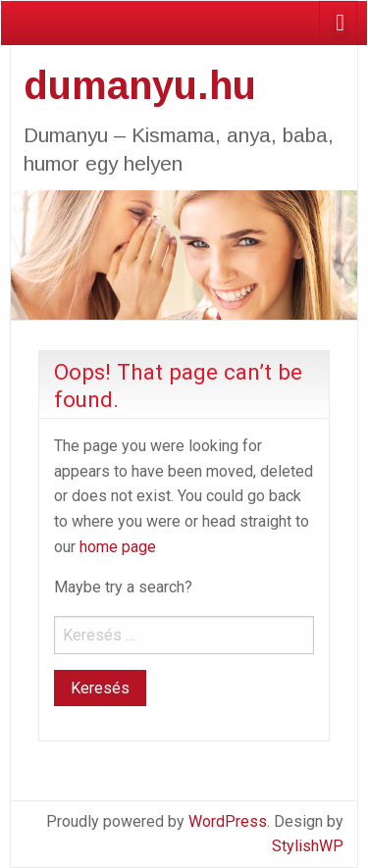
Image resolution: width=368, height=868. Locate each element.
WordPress (228, 821)
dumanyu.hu (140, 85)
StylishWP (308, 846)
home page (118, 547)
